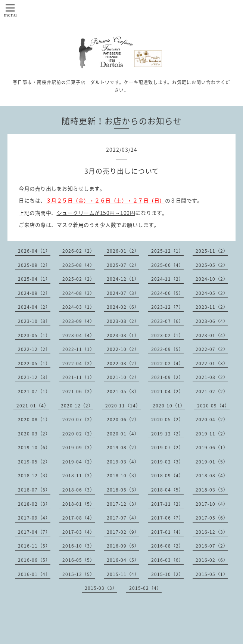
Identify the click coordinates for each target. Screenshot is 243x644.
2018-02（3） (34, 504)
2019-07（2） (167, 447)
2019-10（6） (34, 447)
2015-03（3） (101, 588)
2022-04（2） (79, 363)
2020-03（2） (34, 434)
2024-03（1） (79, 307)
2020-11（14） (123, 406)
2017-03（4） (79, 532)
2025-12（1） (167, 251)
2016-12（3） (212, 532)
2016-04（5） (123, 560)
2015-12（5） (79, 574)
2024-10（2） (212, 279)
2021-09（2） (167, 377)
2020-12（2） (77, 406)
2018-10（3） (123, 475)
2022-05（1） (34, 363)
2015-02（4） (145, 588)
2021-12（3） (34, 377)
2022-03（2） (123, 363)
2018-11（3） (79, 475)
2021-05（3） (123, 391)
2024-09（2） (34, 293)
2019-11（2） (212, 434)
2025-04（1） (34, 279)
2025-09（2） (34, 265)
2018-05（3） (123, 490)
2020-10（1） (169, 406)
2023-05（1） (34, 335)
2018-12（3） (34, 475)
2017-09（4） (34, 518)
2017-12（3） (123, 504)
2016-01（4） (34, 574)
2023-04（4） (79, 335)
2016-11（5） (34, 546)
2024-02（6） (123, 307)
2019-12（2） (167, 434)
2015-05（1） (212, 574)
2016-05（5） (79, 560)
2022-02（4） (167, 363)
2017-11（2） (167, 504)
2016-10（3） (79, 546)
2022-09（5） (167, 349)
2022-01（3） (212, 363)
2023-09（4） (79, 321)
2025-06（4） (167, 265)
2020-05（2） (167, 419)
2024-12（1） (123, 279)
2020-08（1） (34, 419)
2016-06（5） (34, 560)
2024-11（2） (167, 279)
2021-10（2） (123, 377)
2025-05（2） (212, 265)
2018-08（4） (212, 475)
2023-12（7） (167, 307)
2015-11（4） (123, 574)
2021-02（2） (212, 391)
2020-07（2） (79, 419)
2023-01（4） (212, 335)
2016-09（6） (123, 546)
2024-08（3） (79, 293)
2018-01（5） (79, 504)
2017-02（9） (123, 532)
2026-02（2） (79, 251)
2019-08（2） (123, 447)
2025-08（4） (79, 265)
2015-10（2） (167, 574)
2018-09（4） (167, 475)
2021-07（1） (34, 391)
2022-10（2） (123, 349)
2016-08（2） (167, 546)
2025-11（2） (212, 251)
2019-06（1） (212, 447)
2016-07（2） (212, 546)
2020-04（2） (212, 419)
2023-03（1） (123, 335)
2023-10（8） (34, 321)
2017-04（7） (34, 532)
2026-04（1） (34, 251)
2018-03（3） (212, 490)
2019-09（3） (79, 447)
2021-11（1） (79, 377)
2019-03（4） (123, 462)
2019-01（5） (212, 462)
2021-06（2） (79, 391)
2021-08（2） (212, 377)
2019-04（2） (79, 462)
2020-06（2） (123, 419)
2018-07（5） (34, 490)
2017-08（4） (79, 518)
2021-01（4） (33, 406)
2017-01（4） (167, 532)
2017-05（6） (212, 518)
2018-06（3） (79, 490)
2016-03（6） (167, 560)
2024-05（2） (212, 293)
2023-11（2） (212, 307)
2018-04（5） (167, 490)
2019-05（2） (34, 462)
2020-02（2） (79, 434)
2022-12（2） (34, 349)
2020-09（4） (213, 406)
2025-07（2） (123, 265)
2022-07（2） (212, 349)
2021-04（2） (167, 391)
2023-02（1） (167, 335)
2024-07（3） (123, 293)
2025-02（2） (79, 279)
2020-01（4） (123, 434)
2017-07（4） (123, 518)
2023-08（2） (123, 321)
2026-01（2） (123, 251)
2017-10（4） (212, 504)
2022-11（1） (79, 349)
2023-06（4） (212, 321)
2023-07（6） (167, 321)
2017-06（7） (167, 518)
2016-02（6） (212, 560)
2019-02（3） (167, 462)
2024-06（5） (167, 293)
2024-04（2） (34, 307)
